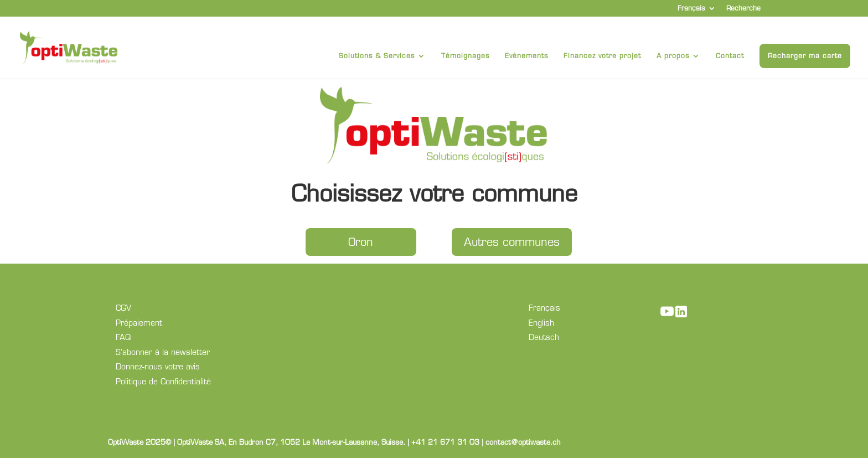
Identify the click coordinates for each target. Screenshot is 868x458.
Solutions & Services (377, 56)
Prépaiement (139, 323)
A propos (673, 56)
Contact (730, 56)
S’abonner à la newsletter (163, 352)
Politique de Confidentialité (163, 382)
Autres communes (512, 242)
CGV (123, 308)
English (541, 323)
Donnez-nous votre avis (158, 367)
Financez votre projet (602, 56)
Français (691, 9)
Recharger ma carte (805, 56)
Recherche (743, 9)
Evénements (526, 56)
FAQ (123, 337)
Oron (361, 242)
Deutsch (544, 337)
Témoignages (465, 56)
